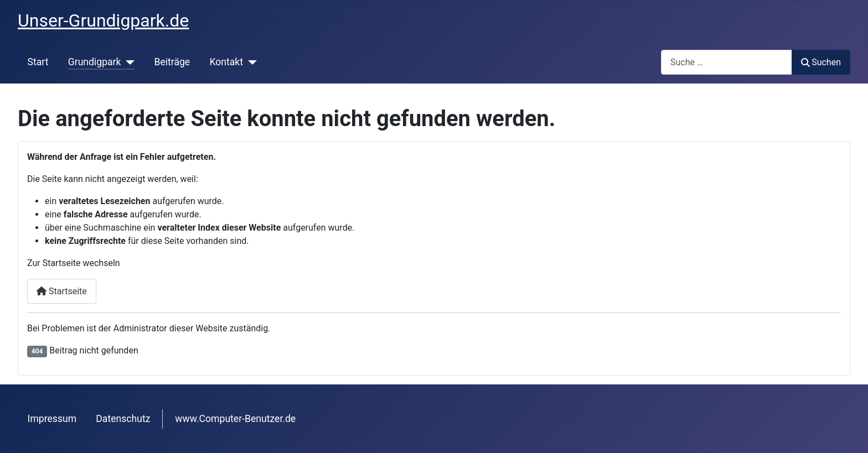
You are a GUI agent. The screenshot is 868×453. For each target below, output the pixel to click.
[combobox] (727, 62)
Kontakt (226, 62)
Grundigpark (95, 62)
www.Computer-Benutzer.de (235, 419)
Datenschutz (123, 419)
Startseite (62, 291)
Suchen (821, 62)
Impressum (52, 419)
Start (38, 62)
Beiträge (172, 62)
